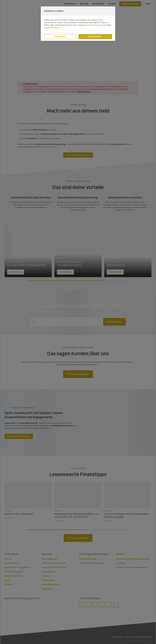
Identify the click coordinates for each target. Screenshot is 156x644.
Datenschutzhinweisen (94, 25)
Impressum (54, 28)
